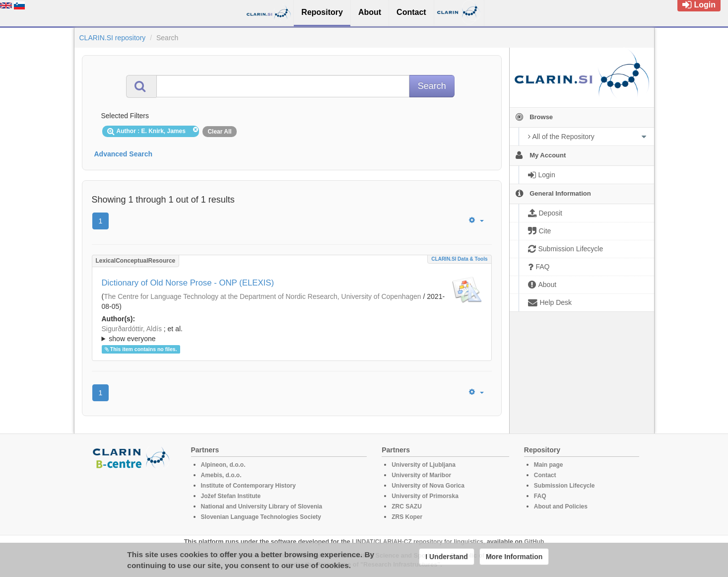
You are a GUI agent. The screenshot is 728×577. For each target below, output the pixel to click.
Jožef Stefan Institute (231, 496)
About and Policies (561, 506)
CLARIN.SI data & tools (459, 259)
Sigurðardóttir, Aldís (132, 329)
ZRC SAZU (407, 506)
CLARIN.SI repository (113, 38)
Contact (545, 475)
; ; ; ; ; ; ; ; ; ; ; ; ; (292, 334)
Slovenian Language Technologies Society (261, 517)
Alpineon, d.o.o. (223, 465)
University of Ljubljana (424, 465)
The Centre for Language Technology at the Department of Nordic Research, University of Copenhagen (262, 296)
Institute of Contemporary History (248, 486)
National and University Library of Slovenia (262, 506)
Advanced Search (124, 154)
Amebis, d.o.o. (221, 475)
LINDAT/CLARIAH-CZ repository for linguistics (417, 542)
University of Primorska (425, 496)
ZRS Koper (407, 517)
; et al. (292, 334)
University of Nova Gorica (428, 486)
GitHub (534, 542)
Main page (549, 465)
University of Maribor (421, 475)
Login (699, 5)
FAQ (540, 496)
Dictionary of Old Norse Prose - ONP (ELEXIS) (188, 283)
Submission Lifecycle (564, 486)
